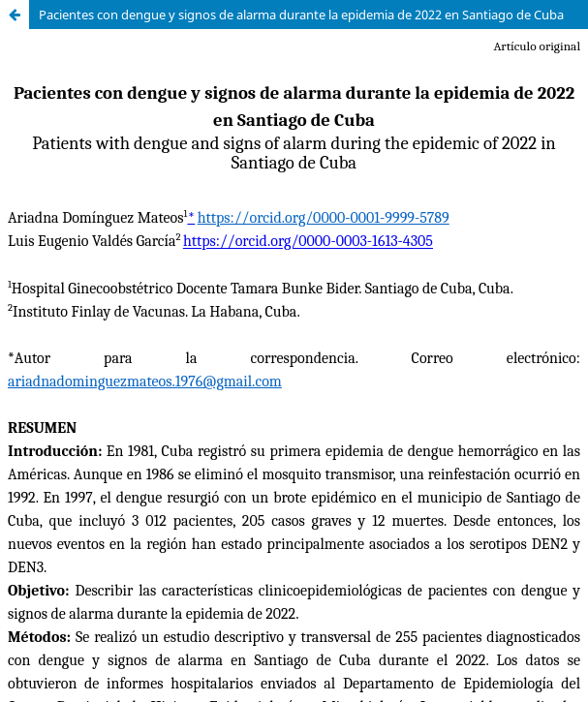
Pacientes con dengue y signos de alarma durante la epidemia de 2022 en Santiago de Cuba (301, 15)
